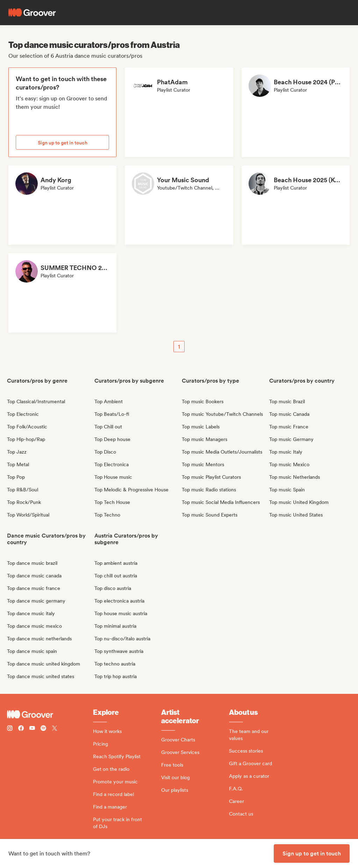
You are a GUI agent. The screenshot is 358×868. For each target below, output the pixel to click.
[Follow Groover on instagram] (10, 729)
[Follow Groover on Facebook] (21, 729)
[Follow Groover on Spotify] (43, 729)
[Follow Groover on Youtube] (32, 729)
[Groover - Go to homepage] (50, 714)
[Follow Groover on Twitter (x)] (55, 729)
